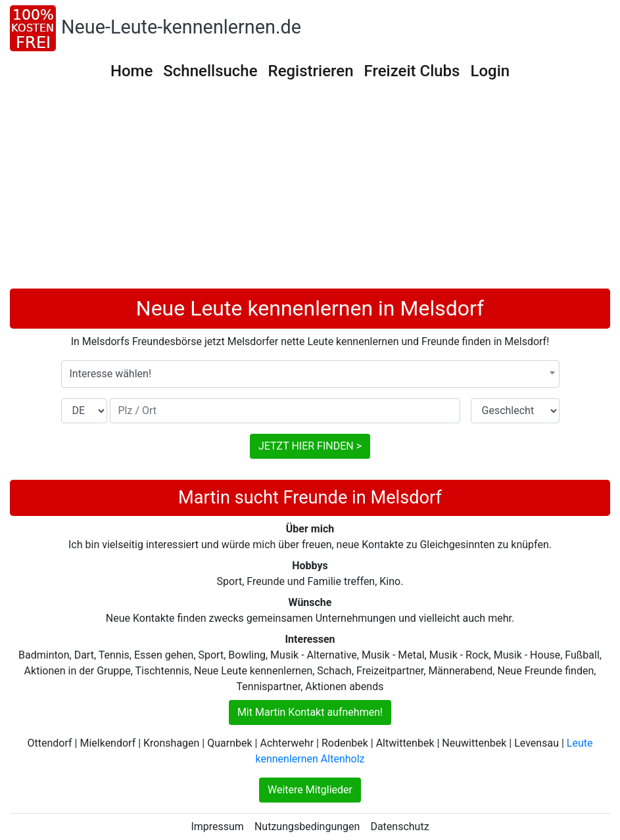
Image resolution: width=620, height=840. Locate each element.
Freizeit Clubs (412, 71)
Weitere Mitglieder (310, 790)
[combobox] (310, 374)
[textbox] (310, 374)
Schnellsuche (210, 71)
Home (131, 71)
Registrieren (311, 71)
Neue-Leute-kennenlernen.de (181, 27)
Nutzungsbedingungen (307, 827)
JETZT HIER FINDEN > (310, 446)
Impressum (217, 827)
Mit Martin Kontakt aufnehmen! (310, 712)
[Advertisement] (310, 190)
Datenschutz (399, 827)
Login (490, 71)
